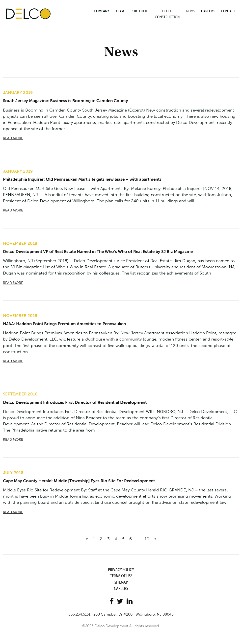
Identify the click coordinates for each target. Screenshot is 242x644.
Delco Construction (167, 14)
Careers (208, 11)
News (190, 11)
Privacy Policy (121, 570)
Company (102, 11)
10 (147, 539)
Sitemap (121, 582)
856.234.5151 (79, 615)
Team (120, 11)
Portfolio (139, 11)
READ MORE (13, 138)
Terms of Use (121, 576)
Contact (228, 11)
